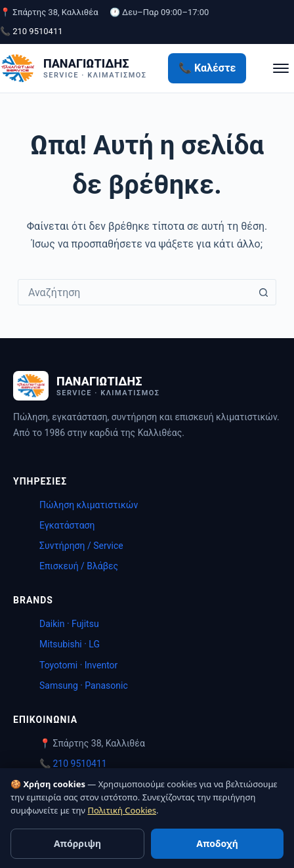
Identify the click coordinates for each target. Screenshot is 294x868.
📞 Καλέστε (207, 68)
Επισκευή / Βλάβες (79, 566)
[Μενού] (281, 68)
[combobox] (135, 292)
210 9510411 (79, 764)
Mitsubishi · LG (70, 644)
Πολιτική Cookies (122, 810)
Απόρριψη (77, 843)
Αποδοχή (217, 843)
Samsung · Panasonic (84, 685)
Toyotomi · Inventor (78, 665)
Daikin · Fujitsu (69, 624)
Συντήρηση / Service (81, 546)
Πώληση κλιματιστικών (89, 505)
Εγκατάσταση (67, 525)
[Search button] (263, 292)
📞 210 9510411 (31, 31)
